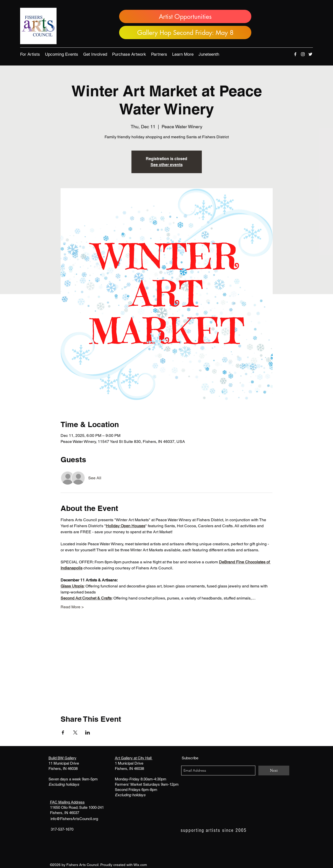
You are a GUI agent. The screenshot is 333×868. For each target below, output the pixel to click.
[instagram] (303, 54)
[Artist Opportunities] (185, 16)
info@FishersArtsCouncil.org (74, 819)
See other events (167, 165)
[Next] (274, 771)
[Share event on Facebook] (63, 732)
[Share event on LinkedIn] (88, 732)
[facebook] (295, 54)
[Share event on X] (75, 732)
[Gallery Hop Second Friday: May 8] (185, 32)
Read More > (72, 607)
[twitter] (310, 54)
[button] (30, 54)
